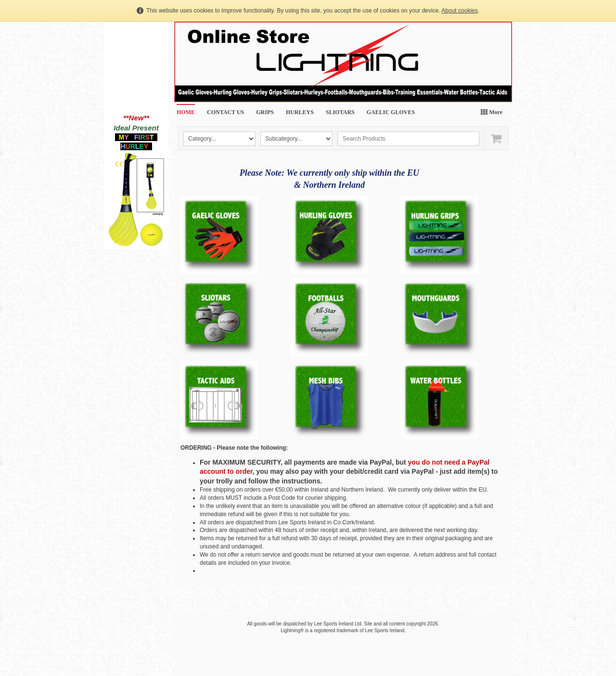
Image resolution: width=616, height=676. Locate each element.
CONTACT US (225, 112)
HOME (186, 112)
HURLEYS (300, 112)
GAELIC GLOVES (391, 112)
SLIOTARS (340, 112)
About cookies (459, 11)
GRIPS (265, 112)
